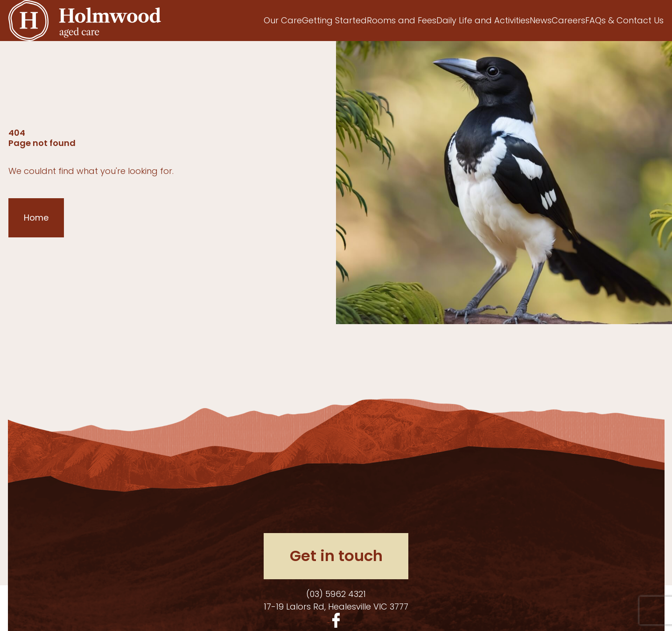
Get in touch (336, 556)
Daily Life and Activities (483, 20)
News (541, 20)
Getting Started (334, 20)
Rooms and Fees (402, 20)
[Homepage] (85, 21)
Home (36, 218)
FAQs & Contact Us (624, 20)
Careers (568, 20)
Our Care (283, 20)
